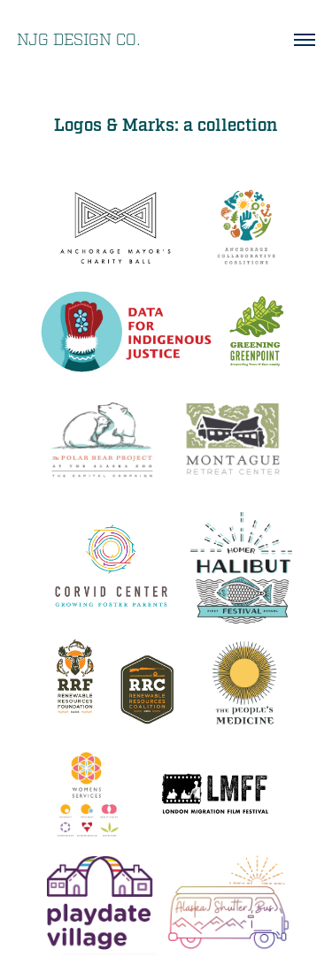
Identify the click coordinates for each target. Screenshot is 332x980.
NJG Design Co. (79, 40)
